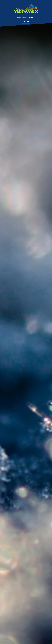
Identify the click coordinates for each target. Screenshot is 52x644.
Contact (32, 18)
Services (25, 18)
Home (19, 18)
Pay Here (26, 22)
